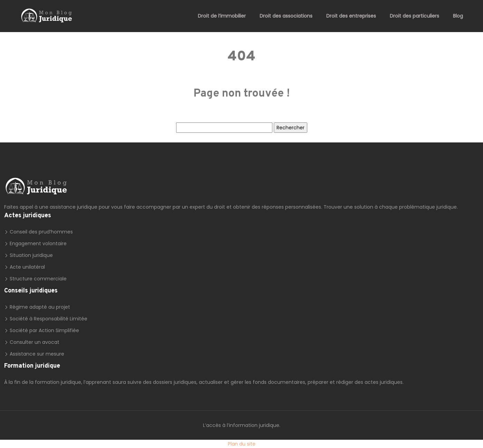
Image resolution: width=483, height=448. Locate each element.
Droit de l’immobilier (222, 16)
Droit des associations (286, 16)
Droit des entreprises (351, 16)
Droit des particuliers (414, 16)
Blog (458, 16)
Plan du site (242, 444)
